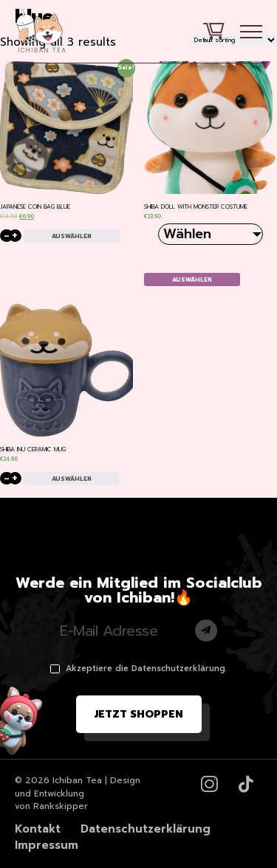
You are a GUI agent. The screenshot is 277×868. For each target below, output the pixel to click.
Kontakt (38, 829)
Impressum (47, 845)
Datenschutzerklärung (146, 829)
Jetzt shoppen (138, 714)
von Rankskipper (51, 806)
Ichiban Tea (77, 780)
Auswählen (72, 236)
